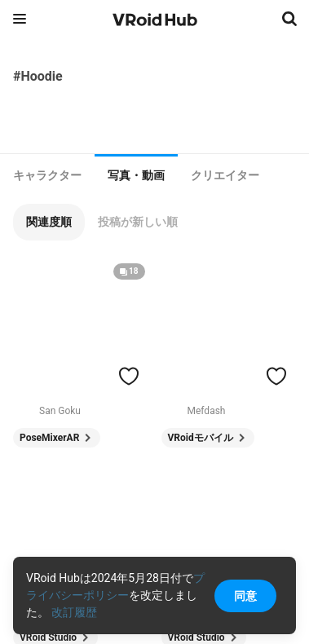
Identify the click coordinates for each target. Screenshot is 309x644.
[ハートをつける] (129, 376)
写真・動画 (136, 175)
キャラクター (47, 175)
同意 (245, 596)
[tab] (47, 175)
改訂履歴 (74, 612)
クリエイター (225, 175)
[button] (49, 222)
